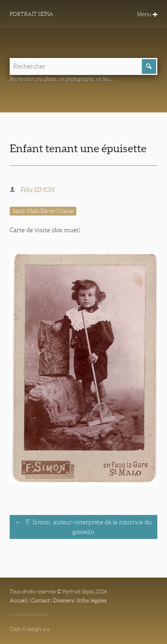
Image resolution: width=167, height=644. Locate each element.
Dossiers (63, 600)
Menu (147, 14)
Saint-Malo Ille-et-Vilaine (43, 211)
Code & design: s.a (30, 629)
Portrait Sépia (31, 14)
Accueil (19, 600)
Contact (40, 600)
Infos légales (92, 600)
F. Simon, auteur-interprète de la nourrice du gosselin (88, 527)
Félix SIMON (38, 190)
